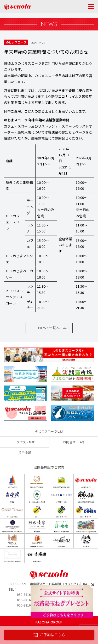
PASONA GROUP (49, 622)
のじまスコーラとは (49, 431)
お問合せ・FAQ (74, 442)
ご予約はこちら (49, 635)
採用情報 (25, 453)
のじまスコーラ (16, 42)
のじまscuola (17, 7)
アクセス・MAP (24, 442)
